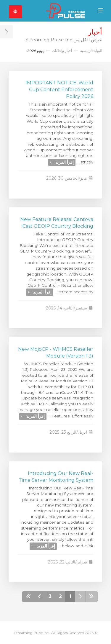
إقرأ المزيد (62, 162)
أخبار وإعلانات (62, 51)
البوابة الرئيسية (91, 51)
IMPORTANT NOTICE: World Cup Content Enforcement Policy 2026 (59, 90)
